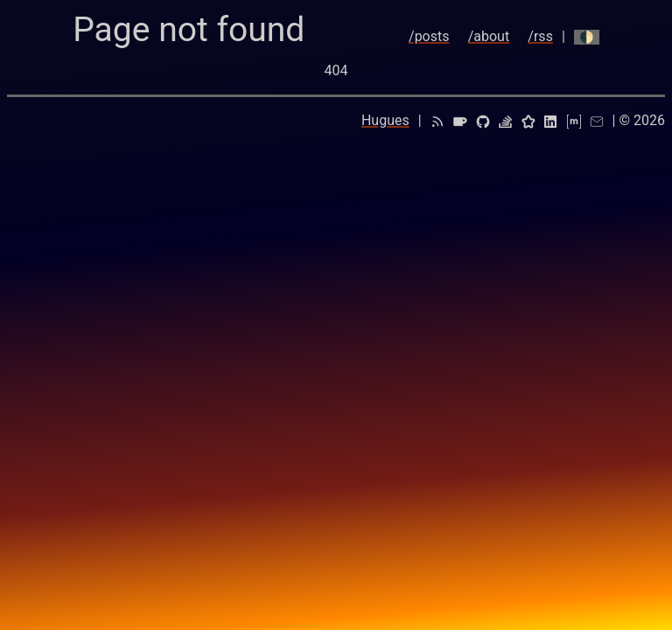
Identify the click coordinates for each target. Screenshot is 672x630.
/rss (540, 36)
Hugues (385, 120)
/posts (429, 36)
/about (489, 36)
